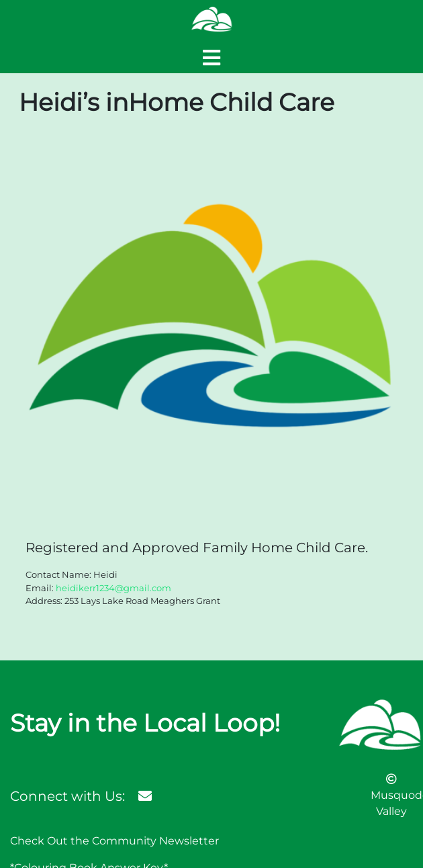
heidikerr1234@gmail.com (113, 588)
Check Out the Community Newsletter (114, 841)
